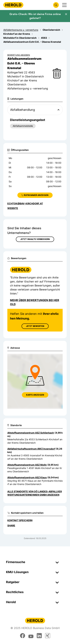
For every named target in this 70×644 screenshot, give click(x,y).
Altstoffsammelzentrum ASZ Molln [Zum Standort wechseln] (27, 465)
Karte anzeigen (35, 395)
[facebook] (23, 636)
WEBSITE (13, 208)
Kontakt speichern (20, 520)
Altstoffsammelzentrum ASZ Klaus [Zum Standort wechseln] (27, 477)
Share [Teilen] (11, 525)
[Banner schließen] (66, 14)
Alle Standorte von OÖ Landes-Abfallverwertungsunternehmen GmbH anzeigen (35, 493)
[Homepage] (13, 5)
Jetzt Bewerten (35, 326)
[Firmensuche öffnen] (56, 5)
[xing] (48, 636)
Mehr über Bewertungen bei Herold (35, 302)
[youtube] (31, 636)
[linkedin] (39, 636)
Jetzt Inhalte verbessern (35, 239)
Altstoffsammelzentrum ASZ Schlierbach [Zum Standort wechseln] (31, 433)
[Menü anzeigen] (64, 5)
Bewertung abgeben (19, 55)
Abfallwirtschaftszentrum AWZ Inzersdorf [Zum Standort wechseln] (31, 449)
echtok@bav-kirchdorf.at (25, 203)
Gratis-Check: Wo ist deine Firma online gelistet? (35, 16)
